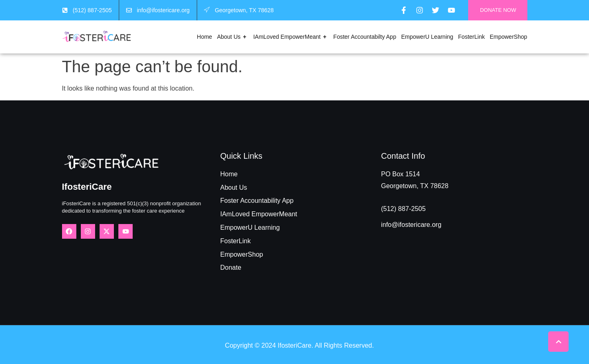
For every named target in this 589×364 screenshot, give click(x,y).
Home (204, 37)
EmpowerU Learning (427, 37)
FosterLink (471, 37)
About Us (233, 37)
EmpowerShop (509, 37)
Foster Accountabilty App (365, 37)
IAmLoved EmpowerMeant (291, 37)
